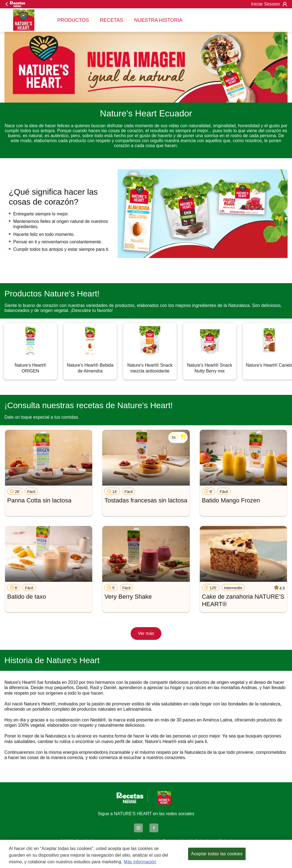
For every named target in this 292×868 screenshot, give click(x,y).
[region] (146, 854)
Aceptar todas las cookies (217, 854)
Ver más (146, 633)
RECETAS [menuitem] (112, 20)
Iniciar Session (269, 4)
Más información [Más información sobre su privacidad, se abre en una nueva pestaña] (140, 862)
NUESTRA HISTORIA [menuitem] (158, 20)
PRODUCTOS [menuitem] (73, 20)
